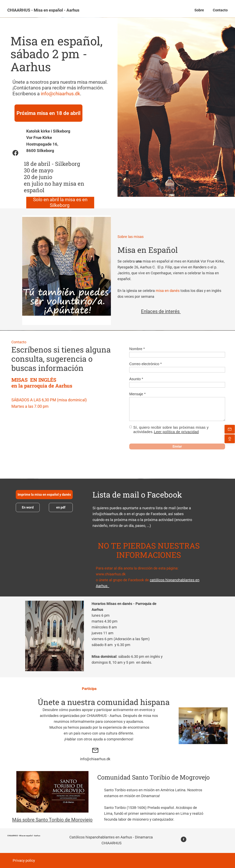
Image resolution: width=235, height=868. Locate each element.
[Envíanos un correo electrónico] (230, 429)
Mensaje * (137, 394)
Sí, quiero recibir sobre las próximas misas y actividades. (171, 430)
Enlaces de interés (161, 311)
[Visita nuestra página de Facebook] (15, 153)
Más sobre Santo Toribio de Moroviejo (52, 820)
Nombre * (137, 349)
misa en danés (168, 291)
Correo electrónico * (145, 364)
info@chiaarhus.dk (60, 94)
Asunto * (136, 379)
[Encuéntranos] (230, 439)
